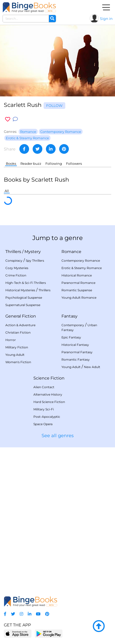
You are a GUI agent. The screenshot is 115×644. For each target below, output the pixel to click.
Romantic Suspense (77, 290)
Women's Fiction (18, 362)
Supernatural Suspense (23, 305)
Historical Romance (77, 275)
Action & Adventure (20, 325)
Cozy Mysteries (17, 268)
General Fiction (21, 316)
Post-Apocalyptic (47, 417)
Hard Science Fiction (49, 402)
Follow (54, 106)
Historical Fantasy (75, 345)
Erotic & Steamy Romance (82, 268)
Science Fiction (49, 378)
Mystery (33, 252)
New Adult (92, 367)
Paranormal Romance (78, 283)
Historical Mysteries (20, 290)
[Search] (52, 19)
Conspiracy (14, 261)
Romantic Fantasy (76, 359)
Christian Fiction (18, 332)
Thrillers (13, 252)
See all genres (58, 436)
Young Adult (15, 355)
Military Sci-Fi (44, 409)
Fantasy (69, 316)
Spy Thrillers (35, 261)
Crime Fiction (16, 275)
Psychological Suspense (24, 298)
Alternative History (48, 394)
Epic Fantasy (71, 337)
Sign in (106, 19)
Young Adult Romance (79, 298)
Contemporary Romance (81, 261)
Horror (11, 340)
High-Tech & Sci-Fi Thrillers (26, 283)
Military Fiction (17, 347)
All (7, 191)
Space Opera (43, 424)
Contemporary (73, 325)
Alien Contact (44, 387)
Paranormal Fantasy (77, 352)
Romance (71, 252)
